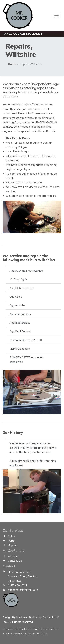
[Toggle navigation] (56, 15)
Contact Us (15, 561)
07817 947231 (18, 585)
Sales (11, 536)
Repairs (13, 545)
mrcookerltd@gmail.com (23, 590)
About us (13, 556)
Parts (11, 541)
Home (12, 64)
